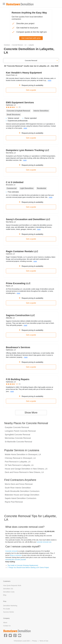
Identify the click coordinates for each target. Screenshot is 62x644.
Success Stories (9, 612)
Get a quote (31, 90)
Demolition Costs (9, 592)
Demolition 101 (8, 589)
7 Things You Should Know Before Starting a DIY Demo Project (28, 567)
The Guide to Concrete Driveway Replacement (23, 565)
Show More (31, 413)
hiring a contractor (16, 555)
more (50, 80)
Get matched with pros (31, 38)
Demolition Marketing (10, 606)
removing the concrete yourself (15, 560)
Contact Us (7, 626)
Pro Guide (7, 609)
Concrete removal (11, 551)
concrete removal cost (44, 542)
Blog (5, 595)
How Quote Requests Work (12, 585)
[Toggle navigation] (4, 4)
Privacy (35, 641)
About (5, 623)
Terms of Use (44, 641)
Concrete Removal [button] (31, 61)
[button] (6, 635)
